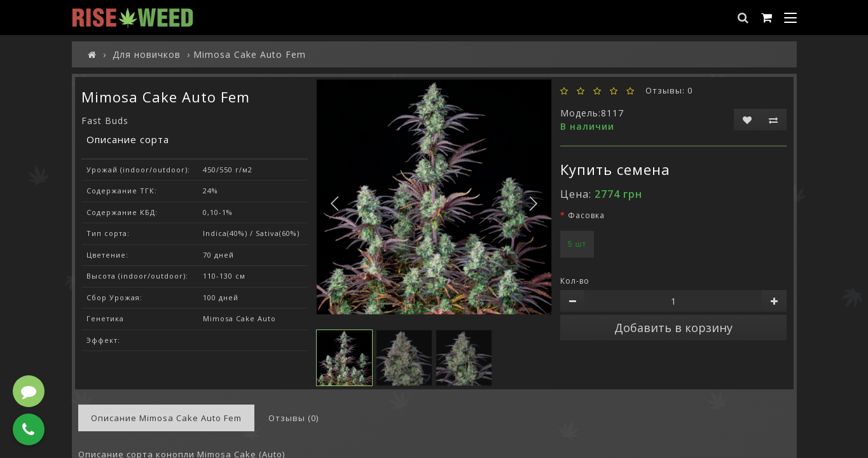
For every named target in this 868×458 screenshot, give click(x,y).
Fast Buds (105, 121)
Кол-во (575, 281)
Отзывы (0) (293, 418)
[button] (533, 203)
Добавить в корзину (673, 328)
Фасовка (586, 215)
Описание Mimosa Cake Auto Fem (166, 418)
